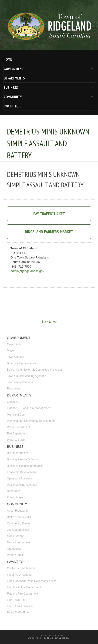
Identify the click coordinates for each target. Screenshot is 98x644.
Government (15, 344)
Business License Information (25, 466)
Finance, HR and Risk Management (29, 408)
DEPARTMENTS (14, 78)
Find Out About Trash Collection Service (32, 581)
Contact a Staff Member (22, 568)
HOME (8, 59)
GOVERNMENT (14, 69)
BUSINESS (11, 87)
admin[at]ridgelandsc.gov (27, 271)
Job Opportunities (18, 530)
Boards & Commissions (22, 363)
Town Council (15, 357)
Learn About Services (20, 606)
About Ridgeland (17, 511)
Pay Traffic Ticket (49, 214)
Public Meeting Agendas (22, 485)
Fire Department (17, 434)
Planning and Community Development (31, 421)
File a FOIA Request (20, 575)
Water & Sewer (16, 440)
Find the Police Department (24, 587)
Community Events (19, 523)
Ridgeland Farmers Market (49, 232)
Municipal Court (17, 415)
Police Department (19, 427)
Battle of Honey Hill (19, 517)
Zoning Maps (15, 497)
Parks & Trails (16, 555)
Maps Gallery (15, 536)
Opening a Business (19, 479)
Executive (13, 402)
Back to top (49, 322)
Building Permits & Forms (23, 459)
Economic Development (22, 472)
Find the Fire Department (22, 594)
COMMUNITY (13, 97)
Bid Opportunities (18, 453)
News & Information (19, 542)
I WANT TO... (12, 106)
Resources (14, 389)
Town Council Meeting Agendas (26, 376)
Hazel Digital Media (57, 638)
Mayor (11, 351)
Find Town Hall (16, 600)
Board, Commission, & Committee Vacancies (35, 370)
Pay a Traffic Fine (18, 613)
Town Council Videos (20, 382)
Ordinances (14, 549)
